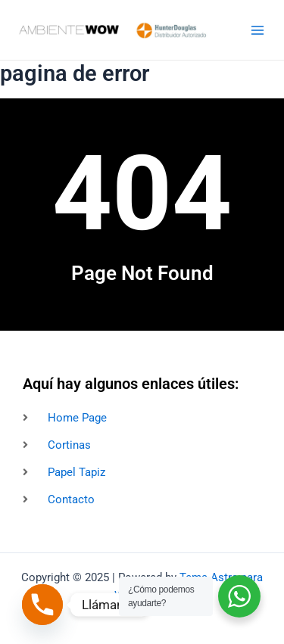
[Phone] (42, 605)
